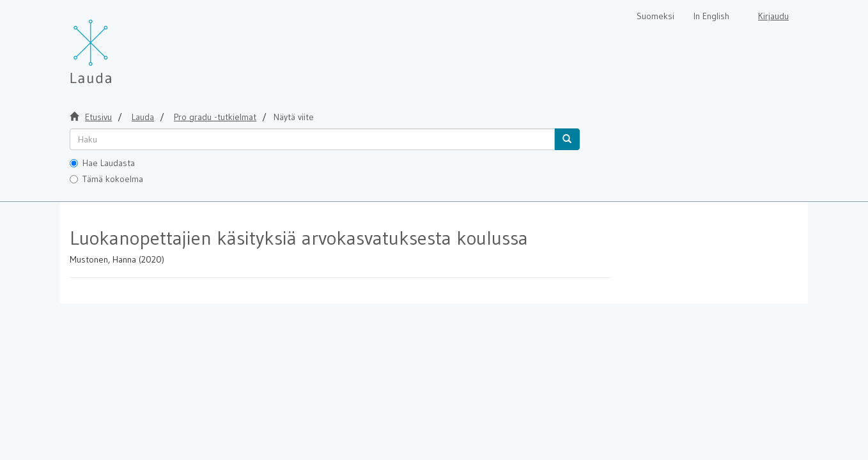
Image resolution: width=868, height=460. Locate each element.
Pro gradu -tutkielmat (215, 117)
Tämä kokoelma (106, 179)
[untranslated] (312, 139)
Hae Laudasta (102, 163)
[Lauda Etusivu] (118, 45)
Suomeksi (655, 16)
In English (711, 16)
